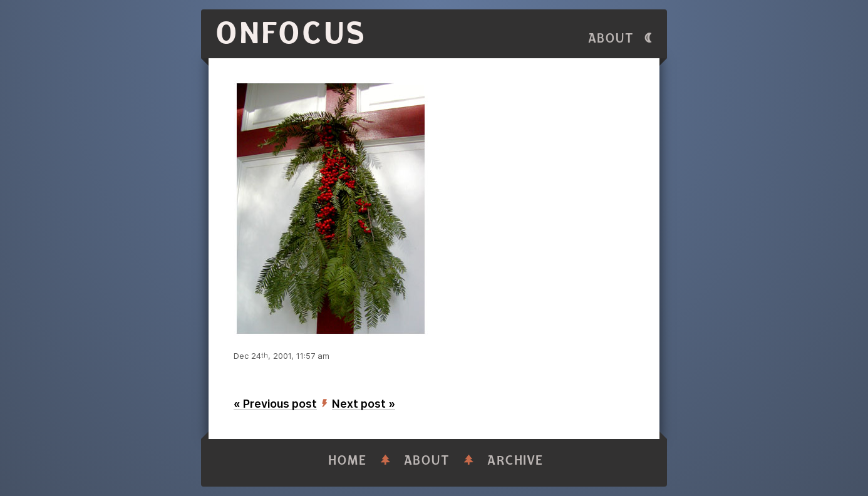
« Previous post (275, 404)
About (611, 39)
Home (348, 461)
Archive (515, 461)
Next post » (364, 404)
